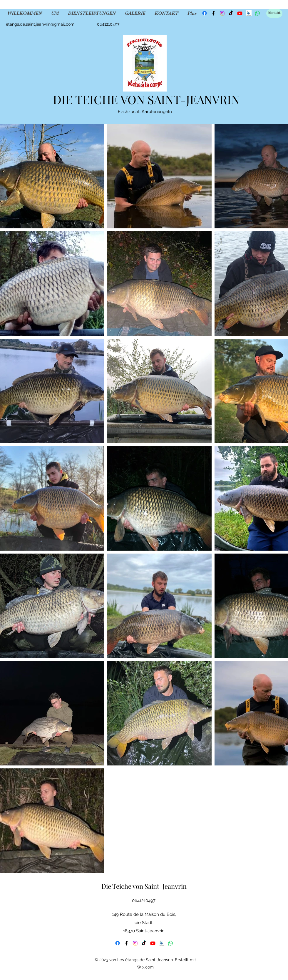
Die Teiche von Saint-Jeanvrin (144, 886)
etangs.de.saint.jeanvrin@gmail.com (40, 24)
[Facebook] (205, 13)
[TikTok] (231, 13)
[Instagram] (222, 13)
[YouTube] (240, 13)
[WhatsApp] (170, 943)
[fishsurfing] (249, 13)
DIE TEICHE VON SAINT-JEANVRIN (146, 99)
